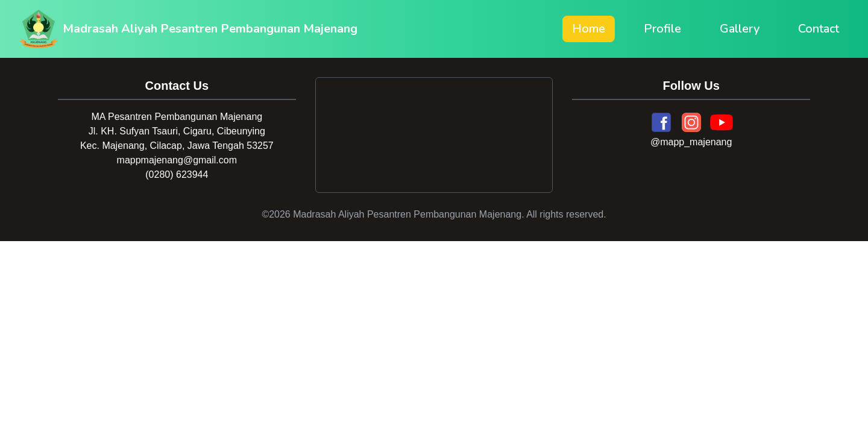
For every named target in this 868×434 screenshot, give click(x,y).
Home (589, 29)
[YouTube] (722, 122)
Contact (819, 29)
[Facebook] (661, 122)
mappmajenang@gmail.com (177, 160)
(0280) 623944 (177, 175)
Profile (662, 29)
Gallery (740, 29)
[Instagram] (691, 122)
